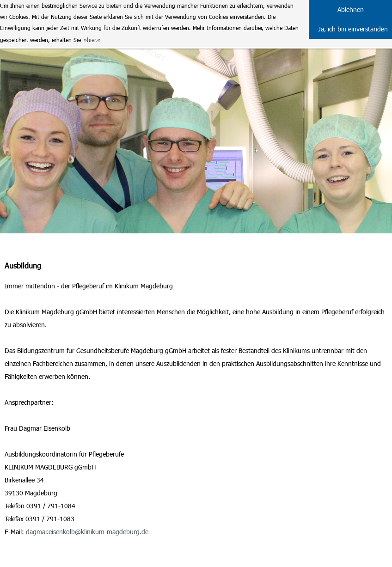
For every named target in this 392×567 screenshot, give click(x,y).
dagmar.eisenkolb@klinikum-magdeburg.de (87, 532)
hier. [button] (92, 40)
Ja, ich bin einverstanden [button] (353, 29)
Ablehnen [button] (351, 9)
